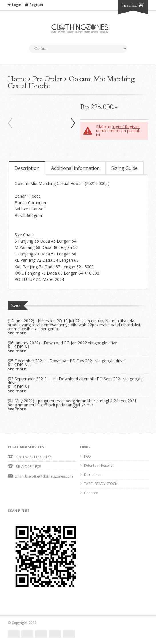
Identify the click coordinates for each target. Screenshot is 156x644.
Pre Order (48, 79)
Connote (91, 493)
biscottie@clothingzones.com (49, 476)
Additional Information (75, 168)
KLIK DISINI (18, 347)
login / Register (126, 127)
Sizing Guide (125, 168)
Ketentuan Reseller (99, 465)
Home (17, 79)
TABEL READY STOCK (101, 484)
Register (37, 5)
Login (17, 5)
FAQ (87, 456)
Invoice (130, 5)
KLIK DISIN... (19, 365)
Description (27, 168)
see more (17, 333)
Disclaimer (93, 475)
